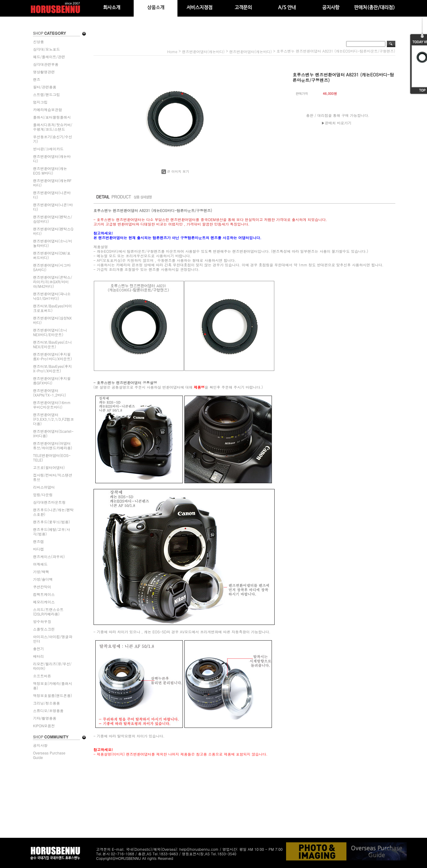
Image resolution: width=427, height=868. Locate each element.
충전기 (39, 649)
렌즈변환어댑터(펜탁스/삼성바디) (53, 219)
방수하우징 (42, 621)
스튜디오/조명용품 (48, 710)
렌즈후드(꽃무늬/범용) (52, 522)
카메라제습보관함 (48, 109)
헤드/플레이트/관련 (49, 57)
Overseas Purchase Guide (49, 755)
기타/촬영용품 (45, 718)
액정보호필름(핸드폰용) (53, 695)
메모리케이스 (44, 602)
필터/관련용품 (45, 87)
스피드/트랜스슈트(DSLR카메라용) (48, 612)
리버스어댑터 (44, 487)
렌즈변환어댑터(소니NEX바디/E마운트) (50, 332)
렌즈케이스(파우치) (49, 556)
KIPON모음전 (44, 726)
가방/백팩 (41, 572)
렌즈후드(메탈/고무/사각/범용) (52, 532)
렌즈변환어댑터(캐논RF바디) (53, 183)
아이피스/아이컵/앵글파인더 (53, 639)
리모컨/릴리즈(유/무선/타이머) (53, 666)
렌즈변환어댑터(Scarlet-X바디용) (53, 433)
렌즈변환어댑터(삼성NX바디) (53, 320)
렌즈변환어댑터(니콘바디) (52, 195)
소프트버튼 (42, 676)
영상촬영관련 (44, 72)
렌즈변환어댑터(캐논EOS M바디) (50, 171)
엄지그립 (40, 102)
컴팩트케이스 (44, 594)
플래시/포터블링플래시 (52, 117)
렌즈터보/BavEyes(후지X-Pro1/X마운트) (53, 368)
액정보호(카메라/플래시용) (53, 686)
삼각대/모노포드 (47, 49)
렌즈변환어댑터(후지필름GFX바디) (52, 381)
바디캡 (39, 549)
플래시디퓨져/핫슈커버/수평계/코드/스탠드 (53, 127)
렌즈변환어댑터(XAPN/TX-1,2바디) (50, 393)
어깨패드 (40, 564)
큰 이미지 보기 (175, 171)
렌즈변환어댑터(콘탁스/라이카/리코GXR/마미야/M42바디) (53, 282)
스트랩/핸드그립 (47, 94)
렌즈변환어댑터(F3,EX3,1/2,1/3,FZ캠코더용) (54, 419)
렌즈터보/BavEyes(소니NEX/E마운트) (53, 344)
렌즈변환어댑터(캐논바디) (52, 159)
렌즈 (37, 79)
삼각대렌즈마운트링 (49, 502)
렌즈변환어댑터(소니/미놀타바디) (53, 243)
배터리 (39, 656)
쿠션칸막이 (42, 587)
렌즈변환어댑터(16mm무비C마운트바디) (52, 405)
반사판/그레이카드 (48, 149)
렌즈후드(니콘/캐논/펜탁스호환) (54, 512)
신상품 (39, 42)
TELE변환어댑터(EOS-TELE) (52, 458)
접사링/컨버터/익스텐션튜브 (53, 477)
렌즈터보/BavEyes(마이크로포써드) (53, 308)
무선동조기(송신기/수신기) (53, 139)
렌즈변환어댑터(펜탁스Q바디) (53, 231)
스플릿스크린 (44, 629)
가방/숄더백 (43, 579)
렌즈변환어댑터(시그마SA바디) (52, 267)
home (172, 51)
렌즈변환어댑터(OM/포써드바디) (52, 255)
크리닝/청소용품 (47, 703)
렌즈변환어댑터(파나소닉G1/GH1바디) (52, 296)
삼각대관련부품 (46, 64)
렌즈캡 (39, 541)
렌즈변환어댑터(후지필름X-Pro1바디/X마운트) (53, 356)
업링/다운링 (43, 495)
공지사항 (40, 745)
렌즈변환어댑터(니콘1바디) (53, 207)
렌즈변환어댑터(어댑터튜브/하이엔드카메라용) (53, 445)
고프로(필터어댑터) (49, 467)
